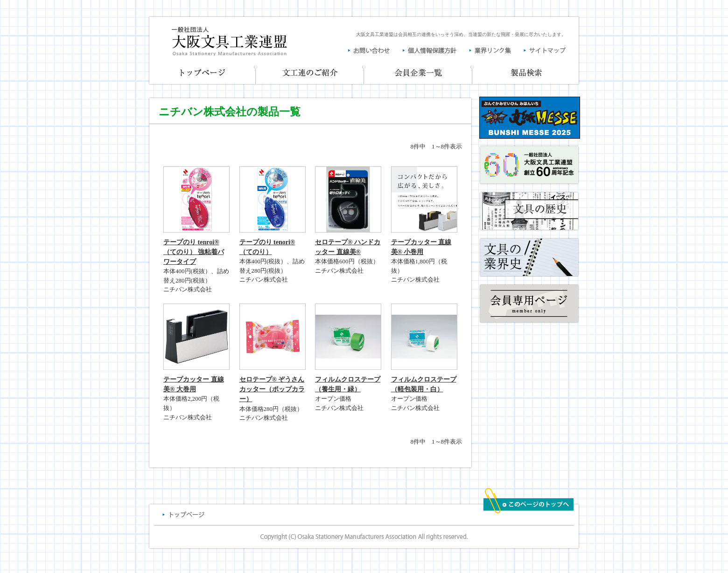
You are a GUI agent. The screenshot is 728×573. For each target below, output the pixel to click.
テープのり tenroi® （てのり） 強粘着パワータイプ (194, 252)
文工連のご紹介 (310, 74)
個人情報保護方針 (436, 50)
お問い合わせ (375, 50)
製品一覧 (526, 74)
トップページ (202, 74)
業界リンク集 (496, 50)
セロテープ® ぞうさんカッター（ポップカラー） (272, 389)
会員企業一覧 (419, 74)
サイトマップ (545, 50)
